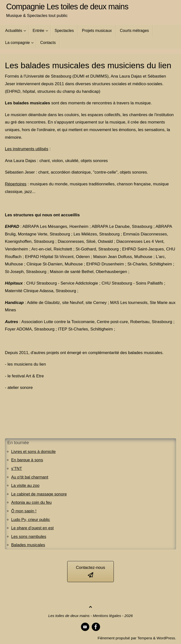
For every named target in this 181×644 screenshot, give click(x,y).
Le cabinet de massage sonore (40, 494)
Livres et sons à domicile (34, 452)
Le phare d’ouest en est (33, 528)
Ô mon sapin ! (24, 511)
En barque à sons (28, 460)
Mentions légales (107, 616)
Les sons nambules (29, 537)
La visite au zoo (26, 486)
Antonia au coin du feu (32, 502)
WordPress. (166, 638)
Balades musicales (29, 545)
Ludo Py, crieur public (31, 520)
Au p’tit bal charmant (30, 477)
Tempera (145, 638)
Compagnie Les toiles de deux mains (67, 7)
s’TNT (17, 469)
